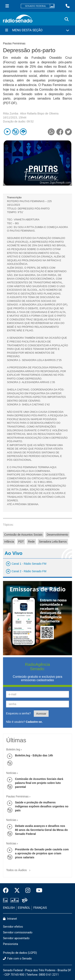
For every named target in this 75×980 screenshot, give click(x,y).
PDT (21, 542)
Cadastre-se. (34, 722)
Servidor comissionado (18, 933)
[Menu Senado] (7, 6)
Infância (9, 542)
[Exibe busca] (67, 19)
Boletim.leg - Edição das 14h (34, 755)
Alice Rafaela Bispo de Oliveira (39, 113)
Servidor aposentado (16, 938)
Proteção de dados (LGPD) (20, 953)
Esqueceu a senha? (18, 713)
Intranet (10, 919)
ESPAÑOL (24, 908)
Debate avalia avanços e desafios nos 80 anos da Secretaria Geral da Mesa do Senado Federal (41, 830)
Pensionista (10, 944)
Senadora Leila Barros (53, 542)
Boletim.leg (13, 749)
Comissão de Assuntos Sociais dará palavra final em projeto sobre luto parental (39, 783)
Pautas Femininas (17, 796)
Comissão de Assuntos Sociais (23, 535)
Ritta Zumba (11, 113)
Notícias (11, 773)
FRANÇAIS (40, 908)
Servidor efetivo (13, 927)
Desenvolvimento (57, 535)
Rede (31, 542)
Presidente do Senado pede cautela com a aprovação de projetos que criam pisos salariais (42, 853)
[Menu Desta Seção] (37, 30)
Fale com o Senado (17, 959)
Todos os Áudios (19, 869)
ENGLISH (9, 908)
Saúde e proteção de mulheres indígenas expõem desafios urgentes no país (42, 806)
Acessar (41, 714)
